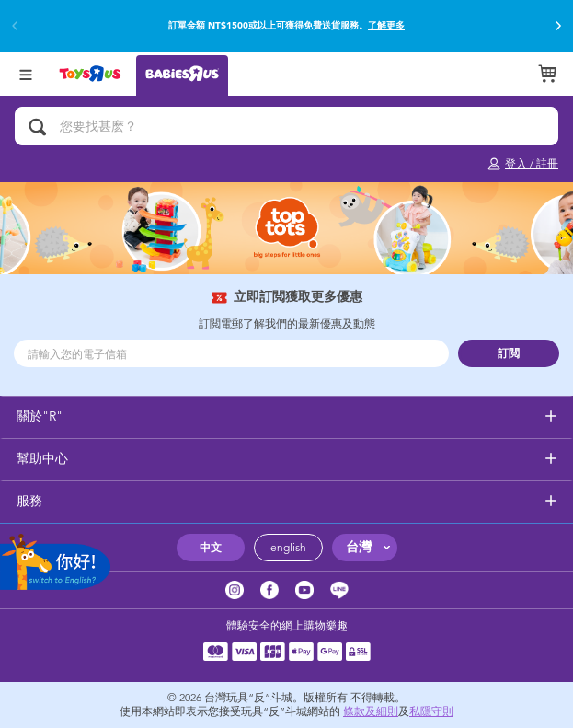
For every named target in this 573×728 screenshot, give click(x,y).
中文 (211, 548)
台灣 (359, 547)
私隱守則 (431, 711)
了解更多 (386, 26)
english (288, 548)
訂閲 (509, 353)
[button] (558, 26)
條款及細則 (371, 711)
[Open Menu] (26, 73)
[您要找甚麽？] (286, 126)
